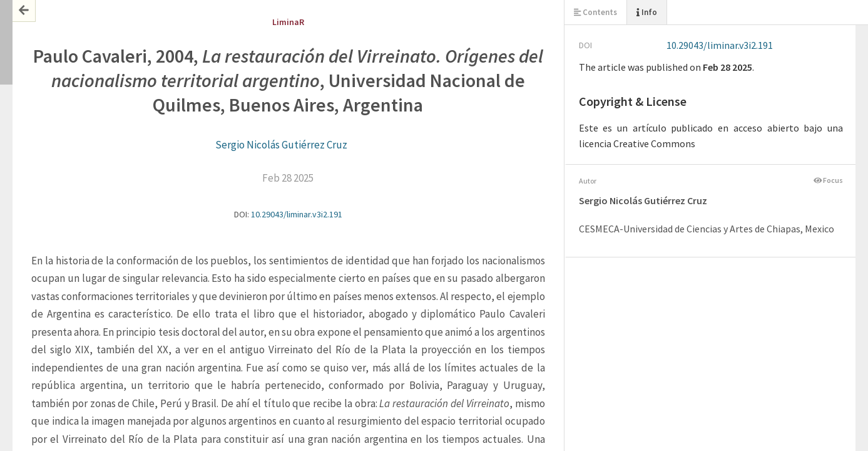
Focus (829, 180)
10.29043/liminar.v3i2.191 (297, 214)
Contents (595, 12)
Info (647, 12)
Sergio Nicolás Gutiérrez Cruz (281, 145)
